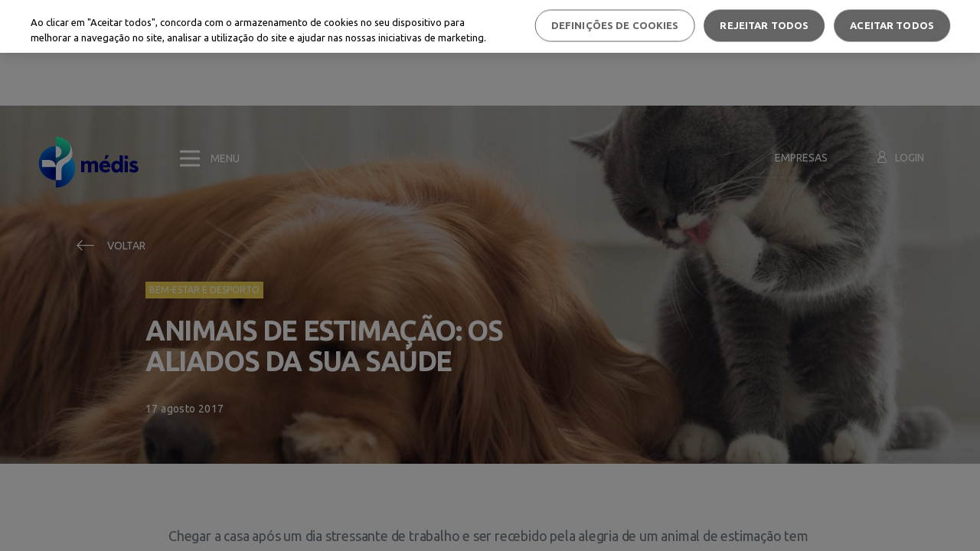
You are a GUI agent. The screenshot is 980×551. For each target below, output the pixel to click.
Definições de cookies (615, 25)
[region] (490, 26)
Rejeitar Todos (764, 25)
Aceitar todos (892, 25)
